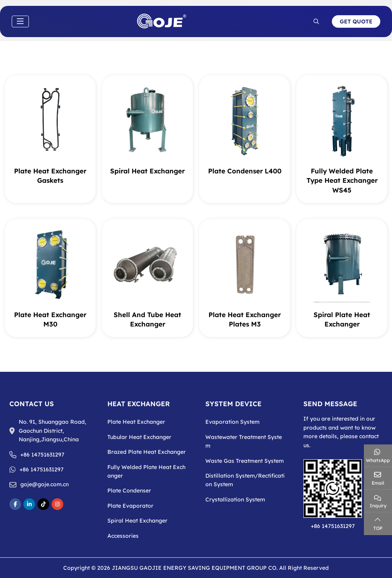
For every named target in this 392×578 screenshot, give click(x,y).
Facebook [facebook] (15, 504)
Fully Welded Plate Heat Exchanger (146, 471)
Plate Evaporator (130, 506)
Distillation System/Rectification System (245, 480)
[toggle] (20, 21)
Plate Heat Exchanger (136, 422)
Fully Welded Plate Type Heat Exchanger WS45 (342, 180)
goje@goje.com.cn (45, 484)
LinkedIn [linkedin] (29, 504)
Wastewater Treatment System (244, 441)
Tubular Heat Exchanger (139, 437)
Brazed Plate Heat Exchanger (147, 452)
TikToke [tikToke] (43, 504)
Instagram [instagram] (57, 504)
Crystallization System (235, 500)
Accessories (123, 536)
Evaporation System (233, 422)
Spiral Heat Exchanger (147, 171)
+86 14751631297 (42, 455)
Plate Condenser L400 (245, 171)
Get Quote (356, 21)
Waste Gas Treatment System (245, 461)
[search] (316, 21)
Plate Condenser (129, 491)
